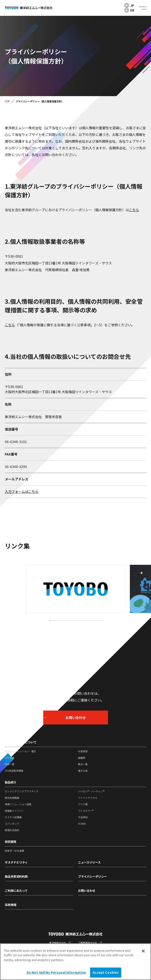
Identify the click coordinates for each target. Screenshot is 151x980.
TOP (7, 101)
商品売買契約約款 (16, 876)
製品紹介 (11, 782)
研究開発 (11, 842)
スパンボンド (12, 824)
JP (129, 6)
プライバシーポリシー (92, 876)
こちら (134, 210)
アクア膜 (83, 804)
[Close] (143, 951)
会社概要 (10, 758)
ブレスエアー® (86, 811)
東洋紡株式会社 (58, 943)
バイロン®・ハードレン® (91, 791)
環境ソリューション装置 (18, 804)
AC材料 (82, 824)
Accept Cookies (106, 973)
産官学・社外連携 (14, 851)
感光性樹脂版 (12, 798)
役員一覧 (10, 764)
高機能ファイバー (14, 811)
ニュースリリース (89, 862)
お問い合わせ (87, 890)
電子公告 (83, 771)
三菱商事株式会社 (88, 943)
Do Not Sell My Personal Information (56, 973)
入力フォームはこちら (22, 491)
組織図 (82, 758)
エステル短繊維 (13, 817)
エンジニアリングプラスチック (22, 791)
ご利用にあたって (16, 890)
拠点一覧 (83, 764)
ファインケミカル (88, 798)
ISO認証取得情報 (14, 771)
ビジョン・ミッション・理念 (20, 751)
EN (129, 10)
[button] (53, 621)
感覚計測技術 (12, 830)
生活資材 (83, 817)
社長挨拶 (83, 751)
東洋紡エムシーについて (21, 742)
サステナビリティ (16, 862)
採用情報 (11, 905)
